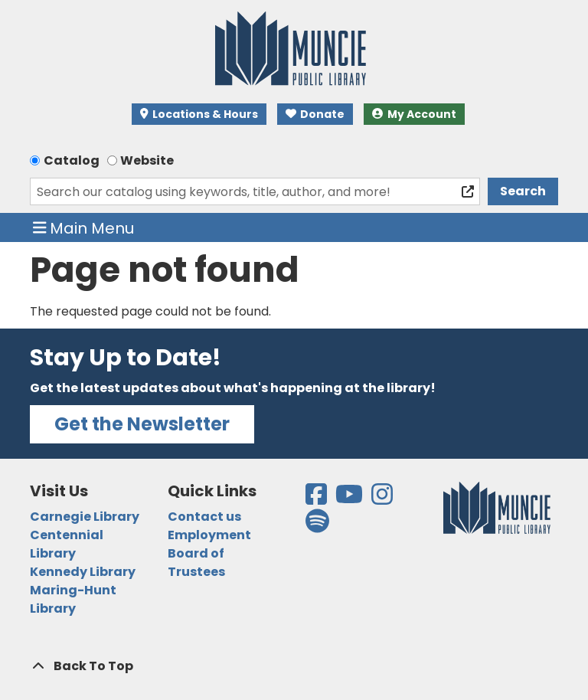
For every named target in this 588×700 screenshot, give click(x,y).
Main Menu (84, 227)
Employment (209, 535)
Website (147, 160)
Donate (315, 114)
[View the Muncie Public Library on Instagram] (383, 499)
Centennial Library (67, 544)
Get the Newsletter (142, 424)
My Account (414, 114)
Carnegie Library (85, 517)
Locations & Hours (199, 114)
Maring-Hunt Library (73, 599)
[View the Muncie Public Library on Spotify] (317, 526)
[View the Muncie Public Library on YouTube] (350, 499)
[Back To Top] (294, 666)
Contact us (204, 517)
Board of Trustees (196, 563)
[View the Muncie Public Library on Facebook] (317, 499)
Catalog (72, 160)
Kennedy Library (83, 572)
